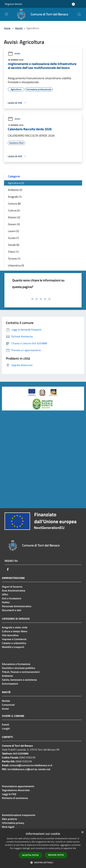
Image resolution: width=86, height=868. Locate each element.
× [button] (82, 832)
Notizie (6, 701)
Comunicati (8, 705)
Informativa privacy (13, 823)
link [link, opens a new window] (74, 848)
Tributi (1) (13, 252)
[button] (43, 862)
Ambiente (7, 676)
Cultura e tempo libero (15, 631)
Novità (19, 28)
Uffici (5, 594)
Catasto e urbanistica (14, 643)
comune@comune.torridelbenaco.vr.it (31, 765)
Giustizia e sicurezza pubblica (18, 668)
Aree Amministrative (14, 591)
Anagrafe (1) (15, 197)
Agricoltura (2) (16, 183)
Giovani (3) (14, 224)
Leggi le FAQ (9, 794)
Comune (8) (14, 204)
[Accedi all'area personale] (73, 4)
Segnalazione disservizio (16, 790)
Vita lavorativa (10, 635)
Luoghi (6, 728)
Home (7, 28)
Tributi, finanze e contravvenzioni (21, 672)
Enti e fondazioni (12, 598)
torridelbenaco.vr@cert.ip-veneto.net (29, 769)
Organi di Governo (12, 587)
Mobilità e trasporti (13, 647)
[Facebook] (8, 569)
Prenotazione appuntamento (18, 786)
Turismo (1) (14, 259)
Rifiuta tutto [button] (56, 855)
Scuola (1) (13, 238)
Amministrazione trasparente (19, 815)
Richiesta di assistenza (15, 798)
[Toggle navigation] (7, 14)
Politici (6, 602)
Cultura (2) (14, 210)
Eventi (6, 725)
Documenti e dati (12, 610)
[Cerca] (79, 14)
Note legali (8, 827)
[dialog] (43, 848)
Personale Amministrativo (17, 606)
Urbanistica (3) (16, 265)
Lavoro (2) (13, 231)
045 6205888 (21, 753)
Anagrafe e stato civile (15, 627)
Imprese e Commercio (14, 639)
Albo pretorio (10, 819)
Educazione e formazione (16, 664)
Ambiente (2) (15, 190)
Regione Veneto (14, 4)
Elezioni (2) (14, 217)
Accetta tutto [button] (30, 855)
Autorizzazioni (10, 684)
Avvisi (14, 54)
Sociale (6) (14, 245)
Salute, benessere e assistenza (19, 680)
